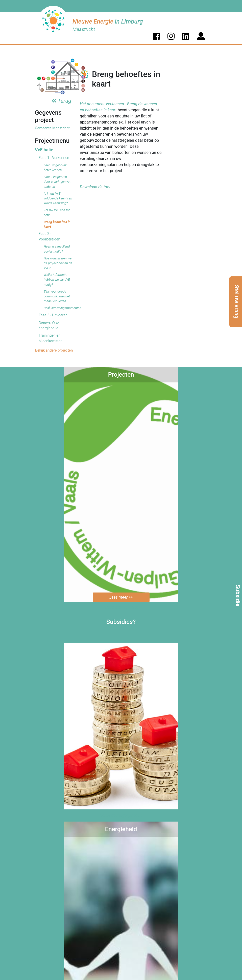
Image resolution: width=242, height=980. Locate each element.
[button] (156, 36)
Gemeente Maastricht (52, 128)
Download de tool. (95, 187)
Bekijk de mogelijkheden (121, 815)
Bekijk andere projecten (54, 350)
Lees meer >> (121, 597)
